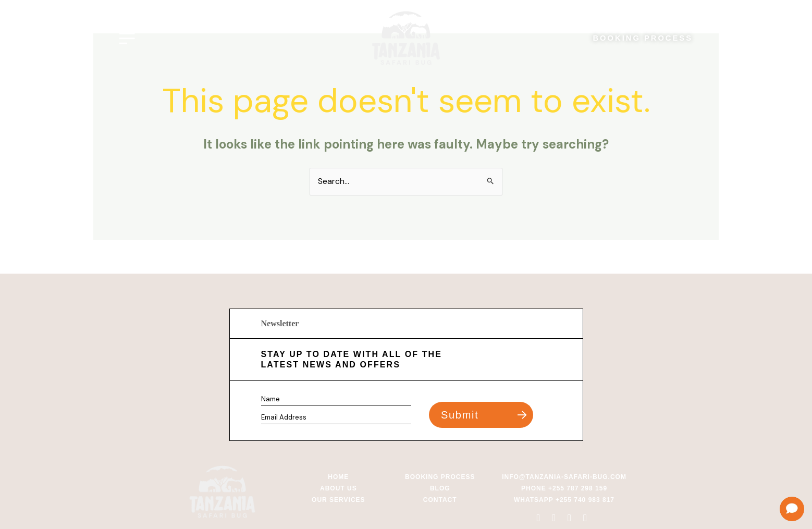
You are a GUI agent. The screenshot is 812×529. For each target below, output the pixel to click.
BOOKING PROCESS (642, 38)
